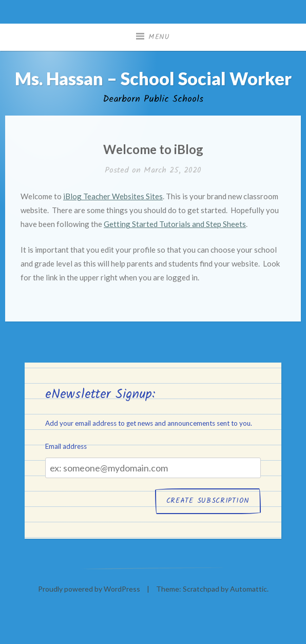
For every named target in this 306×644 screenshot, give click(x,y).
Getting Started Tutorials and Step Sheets (175, 224)
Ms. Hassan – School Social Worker (153, 78)
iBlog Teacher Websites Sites (113, 196)
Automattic (248, 589)
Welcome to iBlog (153, 149)
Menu (159, 37)
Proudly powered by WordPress (89, 589)
